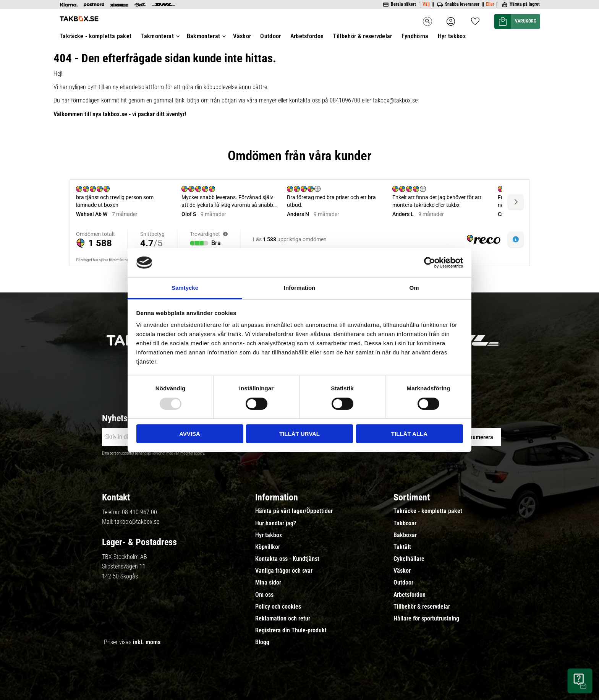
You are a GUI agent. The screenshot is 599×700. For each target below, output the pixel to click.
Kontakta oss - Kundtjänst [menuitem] (287, 559)
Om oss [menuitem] (264, 595)
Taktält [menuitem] (402, 547)
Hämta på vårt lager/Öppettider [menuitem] (294, 511)
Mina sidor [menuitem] (268, 583)
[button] (475, 19)
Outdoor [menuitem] (270, 36)
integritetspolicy (192, 453)
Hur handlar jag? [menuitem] (276, 523)
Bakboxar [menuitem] (405, 535)
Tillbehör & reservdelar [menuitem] (362, 36)
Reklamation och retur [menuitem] (283, 619)
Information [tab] (300, 288)
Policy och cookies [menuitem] (278, 607)
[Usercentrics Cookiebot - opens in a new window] (430, 263)
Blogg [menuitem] (262, 642)
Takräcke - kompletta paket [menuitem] (96, 36)
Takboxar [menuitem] (405, 523)
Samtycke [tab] (185, 288)
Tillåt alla (409, 434)
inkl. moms (147, 642)
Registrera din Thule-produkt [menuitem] (291, 630)
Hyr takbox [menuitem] (452, 36)
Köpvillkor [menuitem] (268, 547)
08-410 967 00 (139, 512)
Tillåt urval (299, 434)
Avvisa (190, 434)
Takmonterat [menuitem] (157, 36)
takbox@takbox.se (395, 100)
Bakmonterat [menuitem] (204, 36)
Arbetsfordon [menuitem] (307, 36)
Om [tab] (414, 288)
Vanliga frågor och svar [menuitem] (284, 571)
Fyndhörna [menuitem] (415, 36)
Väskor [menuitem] (242, 36)
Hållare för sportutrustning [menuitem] (426, 619)
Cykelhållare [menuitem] (409, 559)
